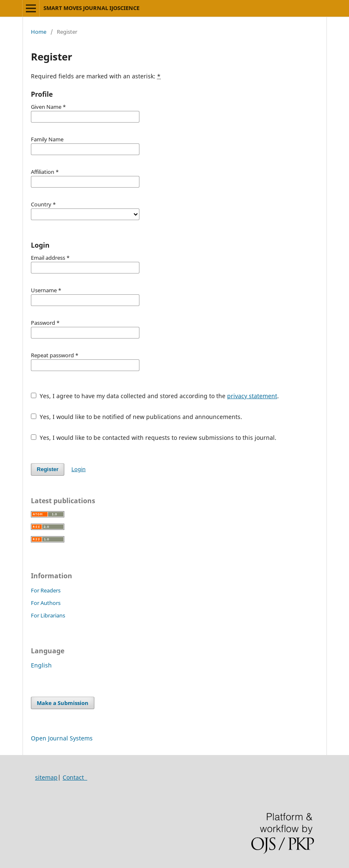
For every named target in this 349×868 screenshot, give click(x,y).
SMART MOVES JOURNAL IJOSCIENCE (91, 8)
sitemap (46, 777)
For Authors (46, 603)
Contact (75, 777)
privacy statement (252, 396)
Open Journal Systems (62, 738)
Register (48, 469)
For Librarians (48, 615)
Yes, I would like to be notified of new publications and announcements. (137, 417)
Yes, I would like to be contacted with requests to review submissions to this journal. (154, 438)
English (41, 665)
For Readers (46, 590)
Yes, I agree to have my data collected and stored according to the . (155, 396)
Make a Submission (63, 703)
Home (39, 32)
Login (78, 469)
